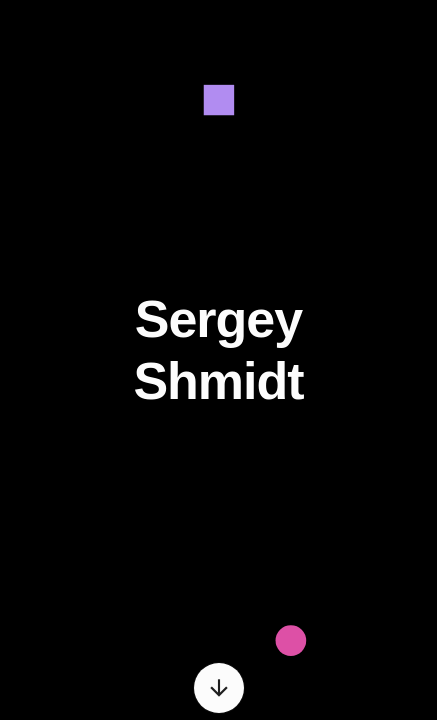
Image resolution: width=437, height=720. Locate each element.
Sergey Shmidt (218, 350)
